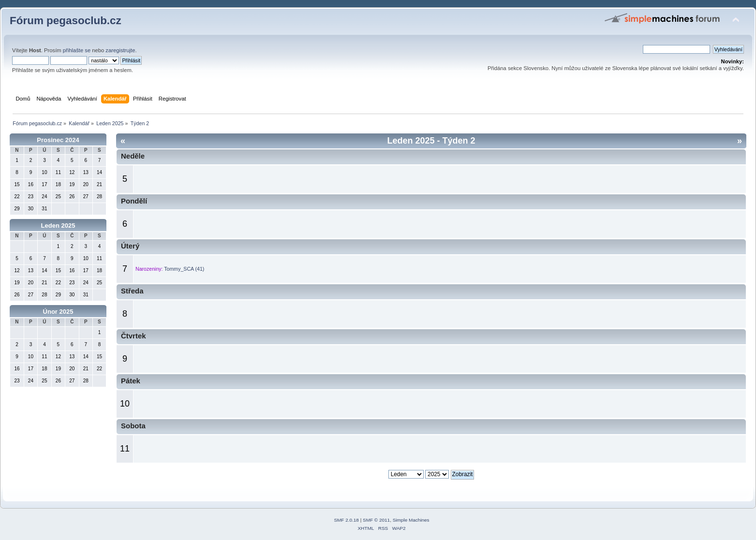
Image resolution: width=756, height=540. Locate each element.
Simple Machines (411, 520)
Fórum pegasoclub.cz (66, 21)
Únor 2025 (58, 312)
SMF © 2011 (376, 520)
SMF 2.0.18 (346, 520)
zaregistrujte (120, 50)
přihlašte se (77, 50)
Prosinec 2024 (58, 140)
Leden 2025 (58, 226)
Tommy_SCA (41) (184, 269)
